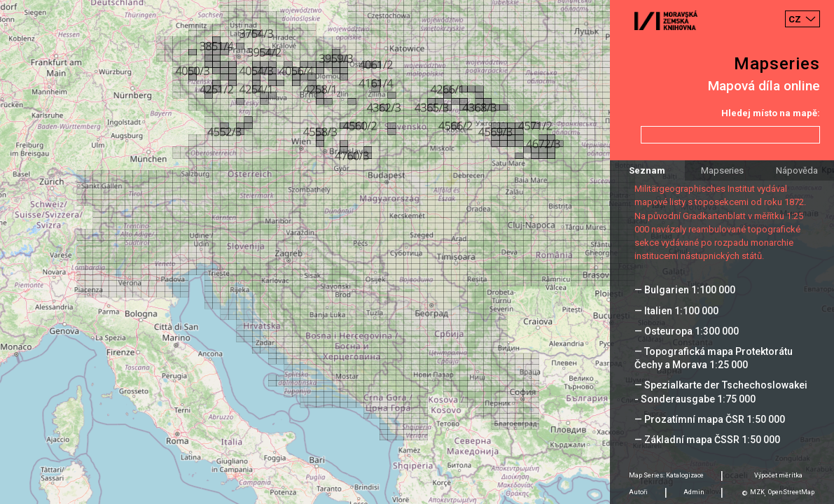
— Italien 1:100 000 (676, 311)
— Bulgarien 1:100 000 (685, 290)
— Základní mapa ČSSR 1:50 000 (707, 440)
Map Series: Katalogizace (666, 475)
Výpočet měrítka (778, 475)
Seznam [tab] (647, 170)
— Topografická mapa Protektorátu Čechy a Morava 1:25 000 (714, 358)
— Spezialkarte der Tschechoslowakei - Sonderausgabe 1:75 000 (721, 392)
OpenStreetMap (791, 492)
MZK (757, 492)
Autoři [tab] (638, 492)
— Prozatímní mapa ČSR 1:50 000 (710, 419)
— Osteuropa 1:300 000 (687, 331)
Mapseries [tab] (722, 170)
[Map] (417, 252)
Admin (694, 492)
